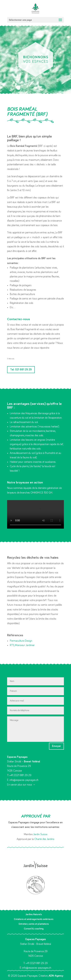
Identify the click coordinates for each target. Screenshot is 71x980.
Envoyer (56, 746)
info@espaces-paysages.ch (24, 780)
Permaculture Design (21, 641)
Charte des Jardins (44, 839)
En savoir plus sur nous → (21, 785)
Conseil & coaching (34, 929)
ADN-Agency (56, 976)
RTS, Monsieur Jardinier (22, 645)
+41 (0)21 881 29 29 (20, 775)
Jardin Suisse (40, 834)
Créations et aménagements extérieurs (34, 919)
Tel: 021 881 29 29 (21, 370)
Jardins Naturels (34, 914)
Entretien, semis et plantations (34, 924)
